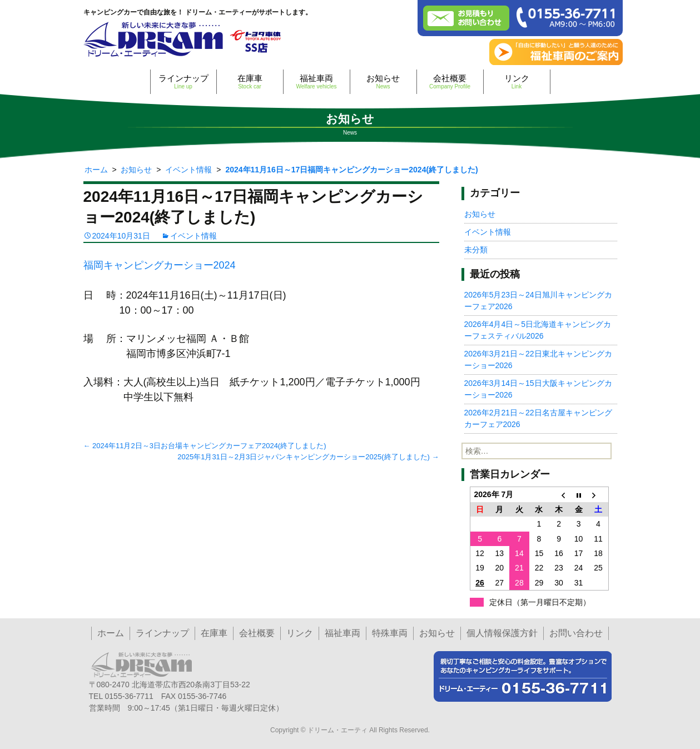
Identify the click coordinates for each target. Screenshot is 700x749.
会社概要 (450, 81)
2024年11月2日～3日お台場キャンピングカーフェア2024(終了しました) (205, 446)
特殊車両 (390, 633)
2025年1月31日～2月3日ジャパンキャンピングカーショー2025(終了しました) (308, 457)
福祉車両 (317, 81)
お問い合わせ (576, 633)
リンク (517, 81)
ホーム (111, 633)
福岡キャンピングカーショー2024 (160, 265)
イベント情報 (193, 236)
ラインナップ (183, 81)
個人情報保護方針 (502, 633)
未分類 (476, 250)
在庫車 (250, 81)
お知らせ (383, 81)
